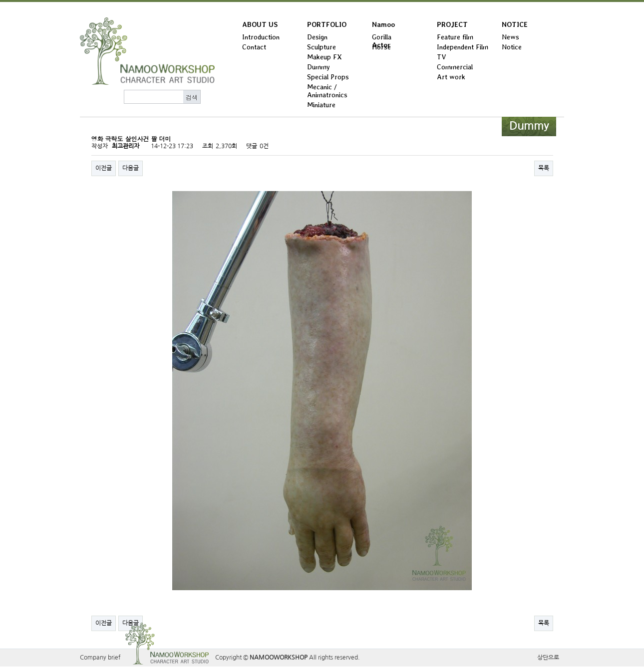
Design (317, 37)
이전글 (104, 168)
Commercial (455, 67)
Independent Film (463, 47)
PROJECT (452, 24)
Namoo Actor (383, 27)
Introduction (261, 37)
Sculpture (322, 47)
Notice (512, 47)
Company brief (100, 658)
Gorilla (382, 37)
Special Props (328, 77)
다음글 (131, 168)
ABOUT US (260, 24)
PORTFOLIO (327, 24)
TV (442, 57)
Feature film (455, 37)
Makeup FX (324, 57)
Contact (254, 47)
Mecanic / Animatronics (327, 91)
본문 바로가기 (0, 2)
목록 (544, 168)
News (510, 37)
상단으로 (548, 658)
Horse (381, 47)
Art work (451, 77)
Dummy (319, 67)
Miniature (321, 105)
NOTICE (515, 24)
